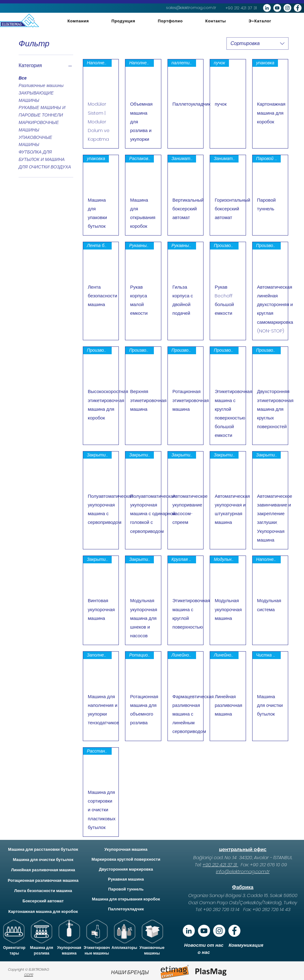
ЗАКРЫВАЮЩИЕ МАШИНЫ (36, 96)
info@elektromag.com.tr (243, 871)
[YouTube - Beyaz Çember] (277, 8)
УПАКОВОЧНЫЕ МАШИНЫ (35, 141)
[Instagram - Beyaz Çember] (287, 8)
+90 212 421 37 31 (220, 865)
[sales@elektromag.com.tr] (191, 8)
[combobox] (257, 44)
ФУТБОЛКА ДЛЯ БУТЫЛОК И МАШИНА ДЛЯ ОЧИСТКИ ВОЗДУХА (45, 159)
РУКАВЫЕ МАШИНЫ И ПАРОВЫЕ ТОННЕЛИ (42, 111)
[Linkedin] (189, 931)
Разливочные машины (41, 85)
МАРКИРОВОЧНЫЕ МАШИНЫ (39, 126)
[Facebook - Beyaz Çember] (298, 8)
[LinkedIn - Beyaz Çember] (267, 8)
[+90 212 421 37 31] (241, 8)
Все (23, 78)
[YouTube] (204, 931)
